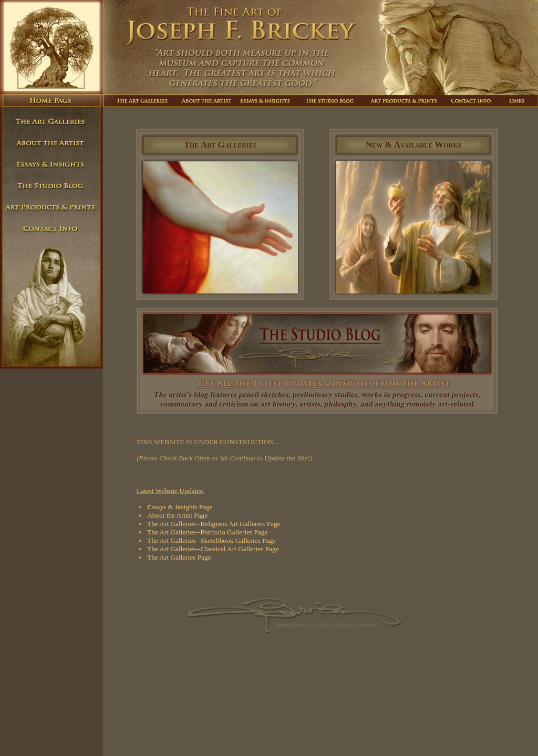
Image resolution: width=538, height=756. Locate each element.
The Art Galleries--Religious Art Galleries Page (214, 524)
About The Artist (206, 101)
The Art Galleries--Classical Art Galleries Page (213, 549)
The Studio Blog (331, 101)
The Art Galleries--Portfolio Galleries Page (207, 532)
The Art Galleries (139, 101)
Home (51, 101)
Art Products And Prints (405, 101)
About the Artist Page (177, 515)
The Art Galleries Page (179, 557)
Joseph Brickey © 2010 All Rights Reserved (326, 625)
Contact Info (471, 101)
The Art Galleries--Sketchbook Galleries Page (211, 540)
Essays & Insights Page (180, 507)
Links (516, 101)
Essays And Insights (267, 101)
